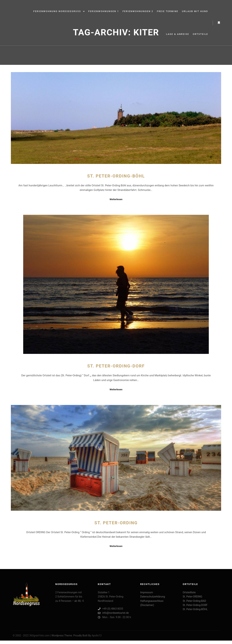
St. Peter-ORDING (116, 523)
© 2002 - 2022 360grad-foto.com (31, 635)
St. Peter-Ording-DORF (116, 366)
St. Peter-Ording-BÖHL (116, 176)
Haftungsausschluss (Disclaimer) (152, 603)
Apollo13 (97, 635)
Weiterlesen (116, 199)
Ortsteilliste (189, 592)
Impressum (147, 592)
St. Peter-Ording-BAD (194, 601)
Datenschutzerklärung (153, 597)
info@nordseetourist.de (113, 613)
